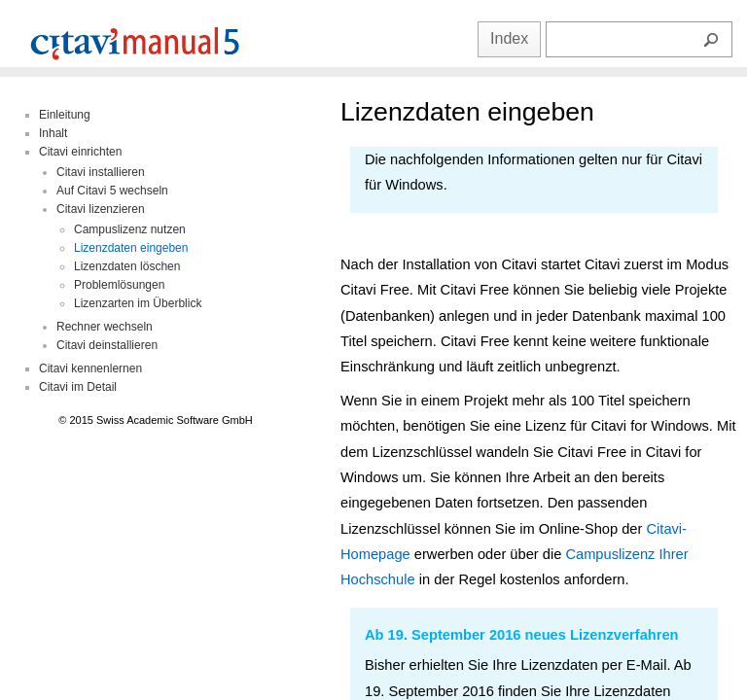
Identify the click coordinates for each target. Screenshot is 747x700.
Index (509, 38)
